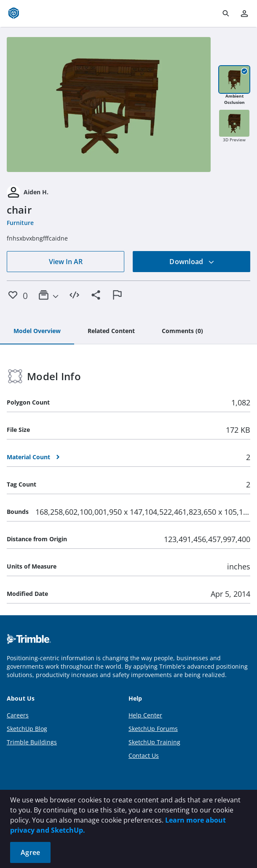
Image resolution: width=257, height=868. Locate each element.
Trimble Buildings (32, 742)
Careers (18, 715)
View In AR (66, 262)
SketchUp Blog (27, 729)
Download (192, 262)
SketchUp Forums (153, 729)
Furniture (20, 223)
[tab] (37, 331)
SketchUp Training (154, 742)
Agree (30, 852)
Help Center (145, 715)
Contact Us (144, 756)
